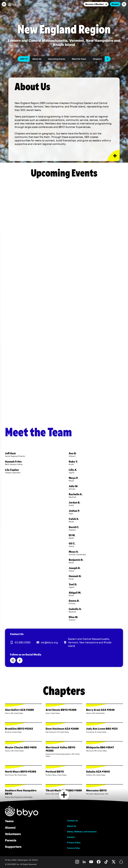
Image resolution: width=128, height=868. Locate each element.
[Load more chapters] (64, 795)
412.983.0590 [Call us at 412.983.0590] (23, 642)
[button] (4, 4)
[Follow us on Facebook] (20, 660)
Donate (115, 4)
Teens (9, 821)
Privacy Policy (74, 843)
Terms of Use (73, 848)
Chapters (97, 59)
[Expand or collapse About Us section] (113, 155)
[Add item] (108, 59)
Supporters (13, 847)
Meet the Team (79, 59)
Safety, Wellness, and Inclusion (82, 832)
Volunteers (13, 834)
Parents (11, 840)
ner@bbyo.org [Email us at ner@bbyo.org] (49, 642)
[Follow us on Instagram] (13, 660)
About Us (37, 59)
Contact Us (72, 821)
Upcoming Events (57, 59)
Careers (71, 837)
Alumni (10, 828)
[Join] (96, 4)
